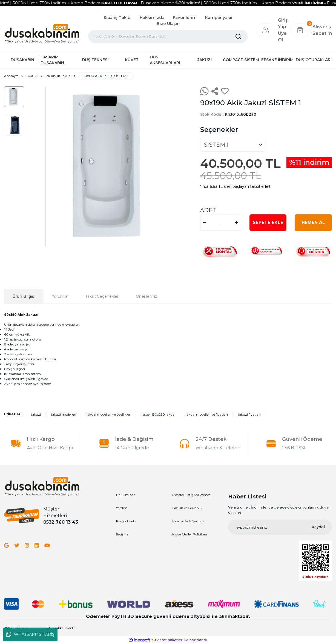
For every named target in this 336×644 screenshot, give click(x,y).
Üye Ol (282, 37)
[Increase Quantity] (237, 223)
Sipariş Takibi (117, 17)
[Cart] (311, 30)
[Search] (168, 36)
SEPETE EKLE (268, 222)
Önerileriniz (147, 296)
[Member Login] (266, 30)
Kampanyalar (219, 17)
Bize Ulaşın (168, 23)
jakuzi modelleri (64, 414)
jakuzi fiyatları (249, 414)
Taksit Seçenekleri (102, 296)
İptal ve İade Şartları (188, 521)
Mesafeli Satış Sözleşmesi (192, 495)
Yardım (122, 508)
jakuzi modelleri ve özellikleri (109, 414)
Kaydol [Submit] (318, 527)
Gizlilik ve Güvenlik (187, 508)
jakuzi (36, 414)
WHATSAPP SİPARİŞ (30, 634)
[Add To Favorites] (225, 91)
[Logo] (42, 33)
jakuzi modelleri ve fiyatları (207, 414)
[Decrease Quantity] (205, 223)
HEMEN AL (313, 222)
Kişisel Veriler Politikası (190, 534)
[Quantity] (221, 223)
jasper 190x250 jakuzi (158, 414)
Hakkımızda (152, 17)
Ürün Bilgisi (24, 296)
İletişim (122, 534)
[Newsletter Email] (280, 527)
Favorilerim (185, 17)
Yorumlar (60, 296)
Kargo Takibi (126, 521)
